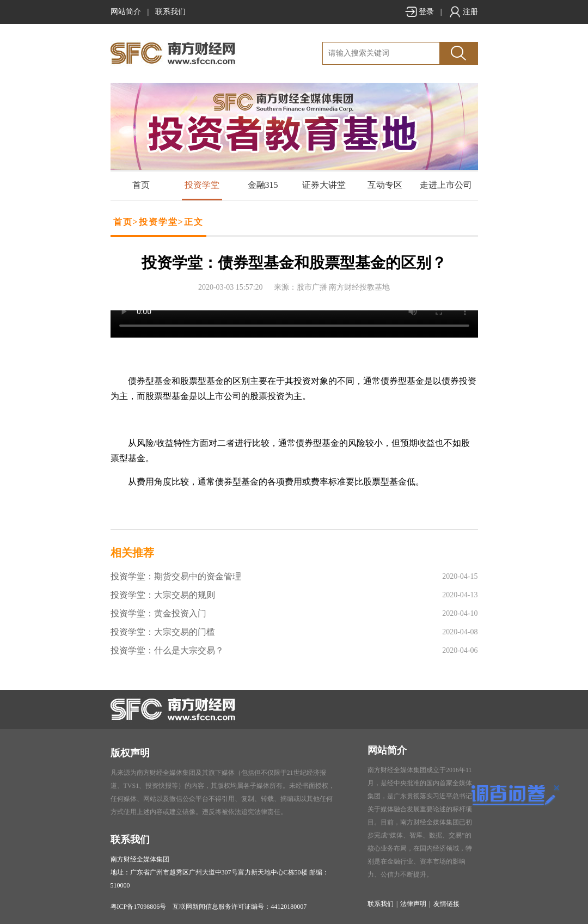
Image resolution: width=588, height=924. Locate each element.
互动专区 (385, 185)
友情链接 (446, 904)
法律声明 (413, 904)
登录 (419, 12)
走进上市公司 (446, 185)
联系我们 (170, 12)
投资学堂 (202, 185)
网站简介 (126, 12)
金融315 (263, 185)
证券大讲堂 (324, 185)
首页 (141, 185)
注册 (463, 12)
